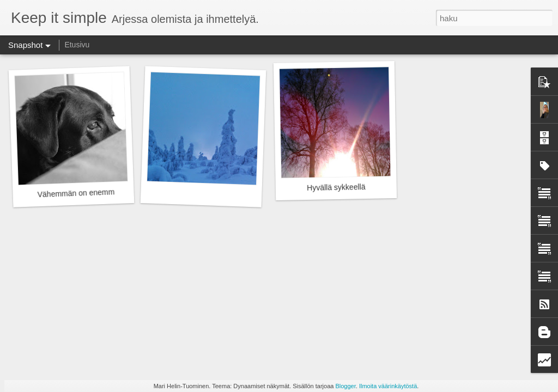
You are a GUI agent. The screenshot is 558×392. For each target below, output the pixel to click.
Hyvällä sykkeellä (336, 187)
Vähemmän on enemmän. (81, 193)
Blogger (345, 386)
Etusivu (77, 45)
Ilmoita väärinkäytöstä (388, 386)
